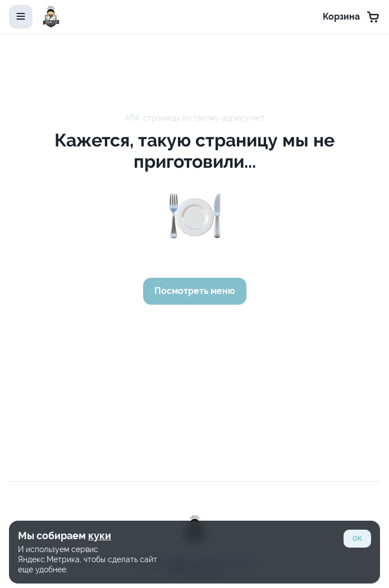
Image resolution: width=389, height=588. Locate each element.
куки (100, 536)
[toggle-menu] (21, 17)
